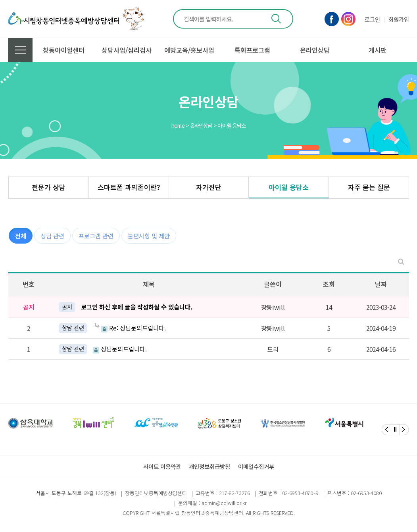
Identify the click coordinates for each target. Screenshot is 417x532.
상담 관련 (52, 236)
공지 (67, 306)
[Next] (404, 430)
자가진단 (209, 187)
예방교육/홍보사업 (189, 50)
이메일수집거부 (256, 466)
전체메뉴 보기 (20, 50)
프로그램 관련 (96, 236)
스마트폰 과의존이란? (129, 187)
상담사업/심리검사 (127, 50)
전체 (21, 236)
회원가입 (399, 19)
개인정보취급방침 (209, 466)
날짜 (381, 284)
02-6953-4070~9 (300, 493)
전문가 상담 (49, 187)
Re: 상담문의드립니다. (130, 328)
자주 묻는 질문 (369, 187)
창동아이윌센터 (64, 50)
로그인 (372, 19)
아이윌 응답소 (289, 187)
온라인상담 (315, 50)
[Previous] (386, 430)
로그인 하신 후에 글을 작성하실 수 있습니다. (137, 307)
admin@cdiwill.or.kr (224, 503)
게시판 (378, 50)
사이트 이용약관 (162, 466)
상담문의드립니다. (120, 349)
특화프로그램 (252, 50)
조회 (329, 284)
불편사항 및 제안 (149, 236)
